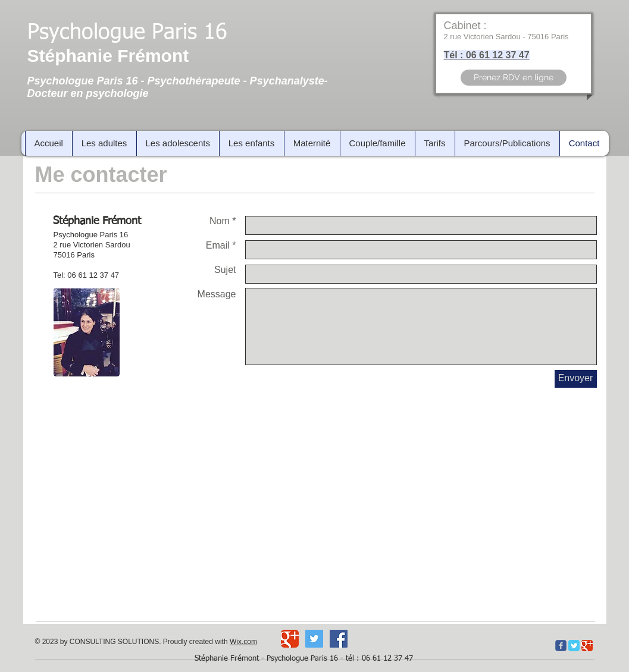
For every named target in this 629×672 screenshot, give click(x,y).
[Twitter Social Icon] (314, 639)
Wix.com (243, 642)
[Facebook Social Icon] (339, 639)
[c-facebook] (561, 646)
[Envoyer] (576, 379)
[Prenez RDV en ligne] (514, 78)
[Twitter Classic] (574, 646)
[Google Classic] (587, 646)
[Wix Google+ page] (290, 639)
